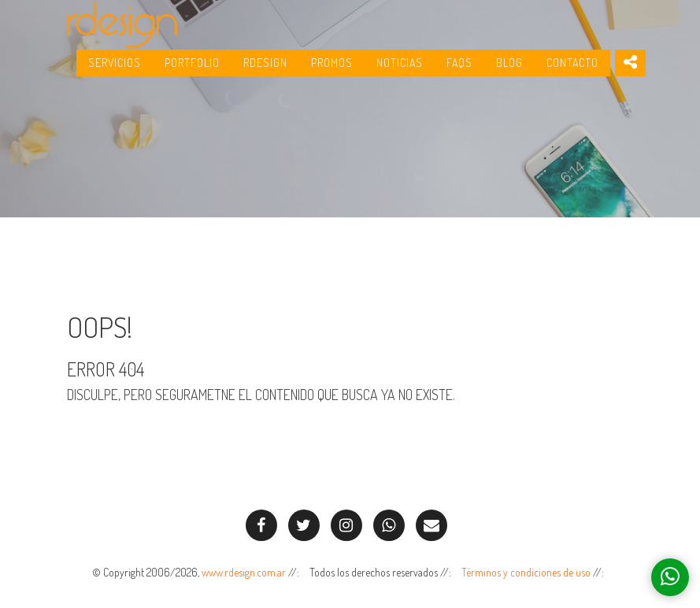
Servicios (115, 71)
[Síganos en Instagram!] (346, 525)
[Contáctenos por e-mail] (431, 525)
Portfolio (192, 71)
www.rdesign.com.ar (244, 572)
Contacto (572, 71)
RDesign (265, 71)
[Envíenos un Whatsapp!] (389, 525)
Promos (332, 71)
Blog (509, 71)
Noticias (400, 71)
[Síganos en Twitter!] (304, 525)
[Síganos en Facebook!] (261, 525)
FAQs (459, 71)
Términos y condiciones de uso (526, 572)
